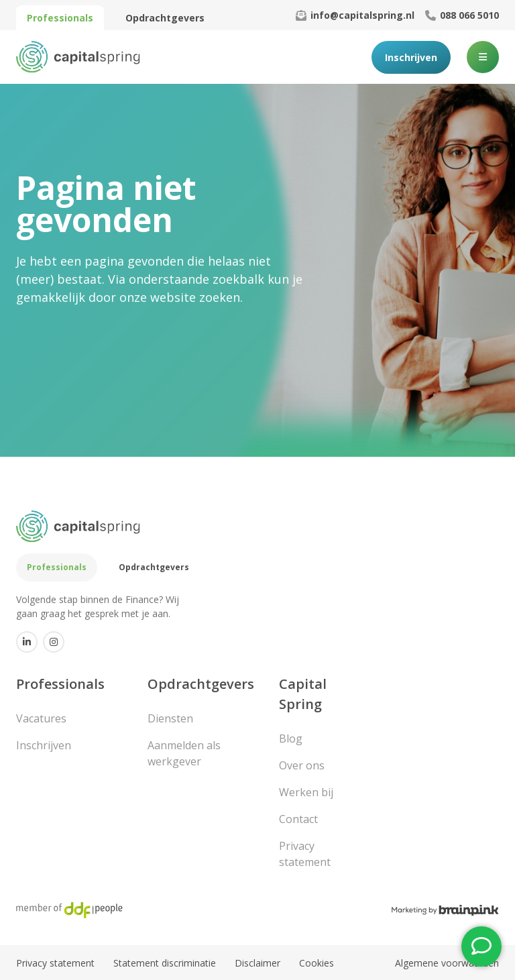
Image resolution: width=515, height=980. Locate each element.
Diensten (170, 718)
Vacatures (41, 718)
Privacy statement (305, 854)
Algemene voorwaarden (447, 963)
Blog (291, 739)
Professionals (60, 18)
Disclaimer (257, 963)
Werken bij (306, 792)
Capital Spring (303, 694)
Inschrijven (411, 57)
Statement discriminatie (165, 963)
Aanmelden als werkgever (184, 753)
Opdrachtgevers (165, 18)
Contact (298, 819)
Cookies (317, 963)
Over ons (302, 765)
